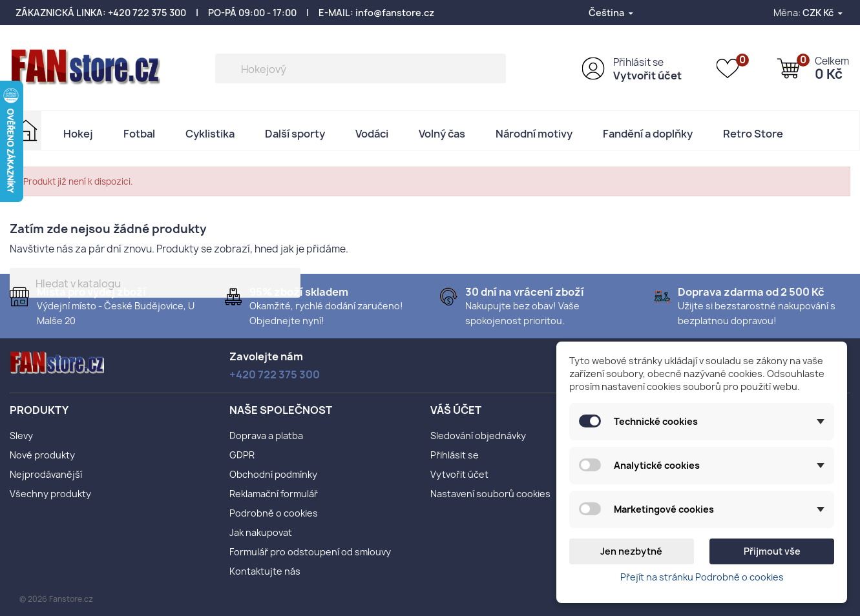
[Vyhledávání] (361, 68)
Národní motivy (534, 134)
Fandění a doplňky (648, 134)
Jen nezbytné (631, 551)
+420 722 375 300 (147, 13)
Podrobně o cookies (274, 513)
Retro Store (753, 134)
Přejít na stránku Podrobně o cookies (702, 577)
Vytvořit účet (647, 76)
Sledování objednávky (478, 436)
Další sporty (295, 134)
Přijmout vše (772, 551)
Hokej (78, 134)
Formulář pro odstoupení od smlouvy (310, 552)
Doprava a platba (266, 436)
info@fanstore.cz (395, 13)
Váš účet (456, 410)
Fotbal (139, 134)
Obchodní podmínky (273, 474)
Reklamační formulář (274, 494)
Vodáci (372, 134)
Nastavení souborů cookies (490, 494)
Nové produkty (42, 455)
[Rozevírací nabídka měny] (823, 13)
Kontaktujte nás (265, 571)
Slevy (21, 436)
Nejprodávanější (46, 474)
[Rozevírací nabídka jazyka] (612, 13)
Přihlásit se (638, 62)
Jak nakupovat (261, 532)
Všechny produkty (50, 494)
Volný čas (442, 134)
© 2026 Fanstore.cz (56, 599)
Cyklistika (210, 134)
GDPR (242, 455)
